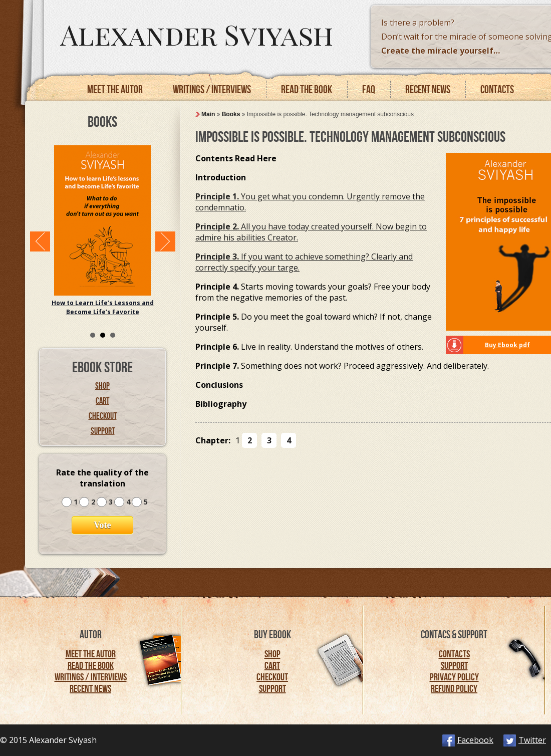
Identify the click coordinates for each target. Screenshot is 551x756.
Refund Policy (454, 688)
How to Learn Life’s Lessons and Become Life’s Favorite (103, 307)
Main (208, 114)
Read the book (307, 89)
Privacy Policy (454, 677)
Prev (40, 241)
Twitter (532, 740)
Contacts (497, 89)
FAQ (369, 89)
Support (103, 431)
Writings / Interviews (212, 89)
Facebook (475, 740)
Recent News (90, 688)
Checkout (103, 416)
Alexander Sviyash (197, 34)
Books (231, 114)
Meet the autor (115, 89)
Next (165, 241)
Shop (102, 386)
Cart (102, 401)
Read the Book (91, 665)
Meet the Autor (91, 654)
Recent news (428, 89)
